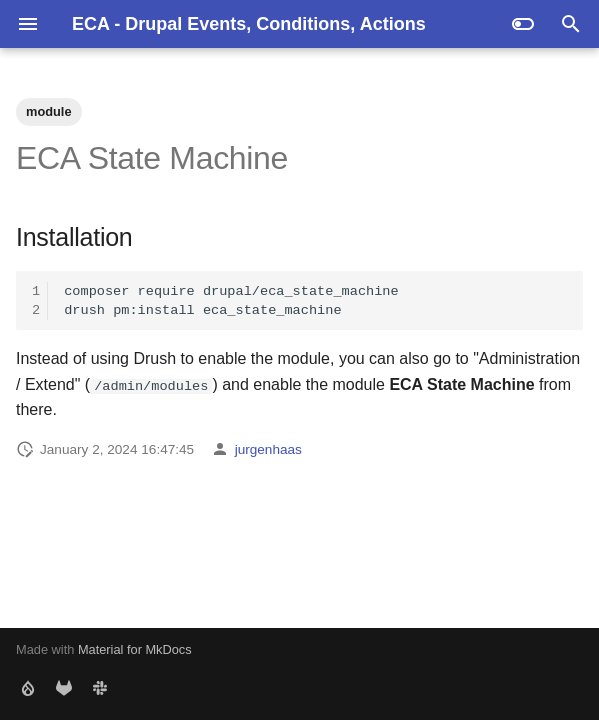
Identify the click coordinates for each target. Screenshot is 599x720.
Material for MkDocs (135, 649)
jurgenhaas (268, 449)
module (49, 111)
